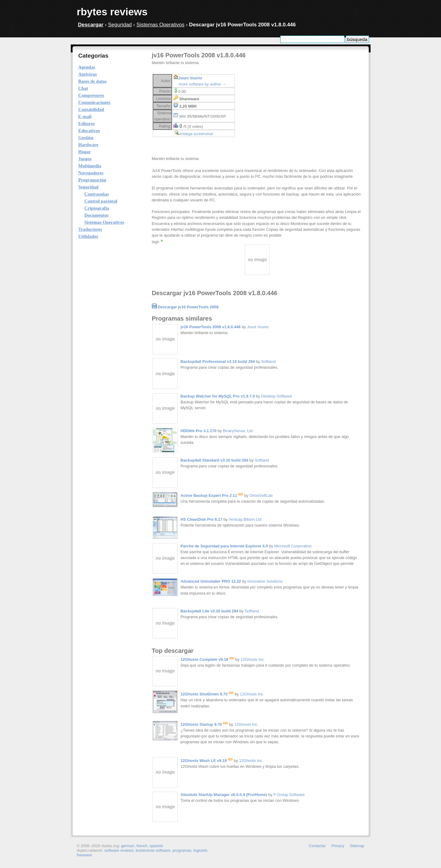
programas (182, 850)
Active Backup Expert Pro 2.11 (212, 495)
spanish (156, 846)
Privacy (338, 846)
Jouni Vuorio (190, 78)
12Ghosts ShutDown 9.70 (207, 694)
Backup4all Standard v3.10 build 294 (215, 460)
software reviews (119, 850)
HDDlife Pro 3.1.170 (199, 431)
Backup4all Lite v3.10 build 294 (209, 611)
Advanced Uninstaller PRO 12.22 (211, 581)
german (128, 846)
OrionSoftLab (261, 495)
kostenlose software (153, 850)
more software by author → (202, 84)
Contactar (317, 846)
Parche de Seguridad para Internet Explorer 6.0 (224, 546)
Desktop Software (277, 396)
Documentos (97, 215)
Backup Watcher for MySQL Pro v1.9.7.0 (218, 396)
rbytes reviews (112, 12)
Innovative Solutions (265, 581)
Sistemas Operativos (160, 25)
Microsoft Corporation (293, 546)
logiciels (201, 850)
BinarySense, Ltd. (238, 431)
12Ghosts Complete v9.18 (207, 659)
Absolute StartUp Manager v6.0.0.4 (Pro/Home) (224, 795)
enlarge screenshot (196, 134)
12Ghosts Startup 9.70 (204, 724)
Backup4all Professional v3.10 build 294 (218, 362)
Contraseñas (97, 194)
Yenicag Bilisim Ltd (245, 519)
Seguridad (120, 25)
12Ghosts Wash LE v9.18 (207, 761)
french (142, 846)
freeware (85, 855)
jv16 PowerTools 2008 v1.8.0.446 (211, 327)
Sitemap (357, 846)
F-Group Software (289, 795)
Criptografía (97, 208)
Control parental (101, 201)
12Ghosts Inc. (253, 659)
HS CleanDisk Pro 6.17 (202, 519)
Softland (268, 362)
